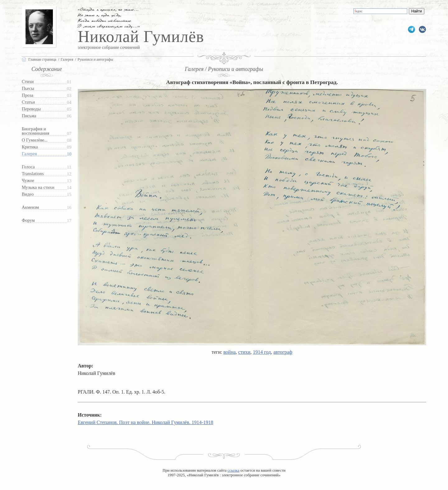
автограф (283, 352)
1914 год (262, 352)
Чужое (28, 181)
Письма (29, 116)
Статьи (28, 102)
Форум (28, 220)
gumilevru (422, 29)
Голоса (28, 167)
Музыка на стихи (38, 187)
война (230, 352)
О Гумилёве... (35, 140)
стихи (244, 352)
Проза (28, 95)
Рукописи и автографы (95, 59)
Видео (28, 194)
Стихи (28, 82)
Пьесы (28, 89)
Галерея (29, 154)
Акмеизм (30, 207)
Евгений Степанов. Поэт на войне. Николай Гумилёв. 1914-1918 (145, 422)
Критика (30, 147)
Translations (33, 174)
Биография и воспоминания (35, 131)
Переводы (31, 109)
